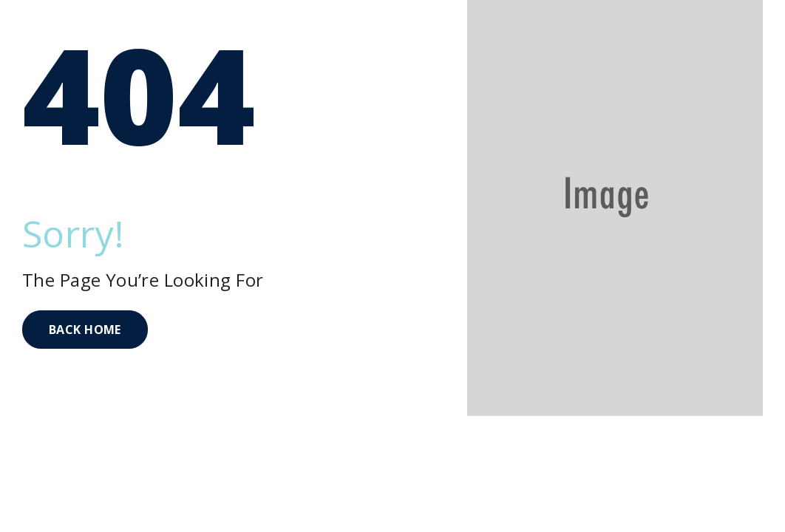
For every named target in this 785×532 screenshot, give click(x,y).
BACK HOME (85, 330)
